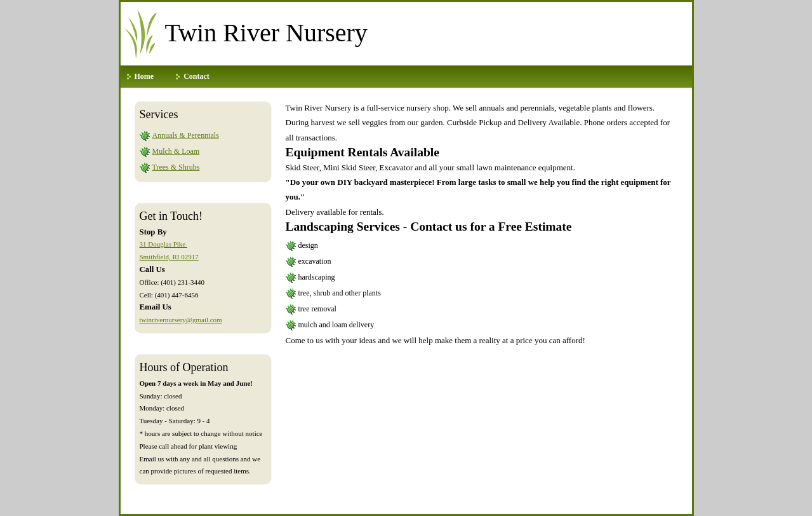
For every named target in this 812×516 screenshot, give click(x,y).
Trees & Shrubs (176, 167)
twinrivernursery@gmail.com (181, 320)
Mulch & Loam (176, 151)
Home (144, 76)
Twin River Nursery (266, 33)
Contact (196, 76)
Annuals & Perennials (186, 135)
